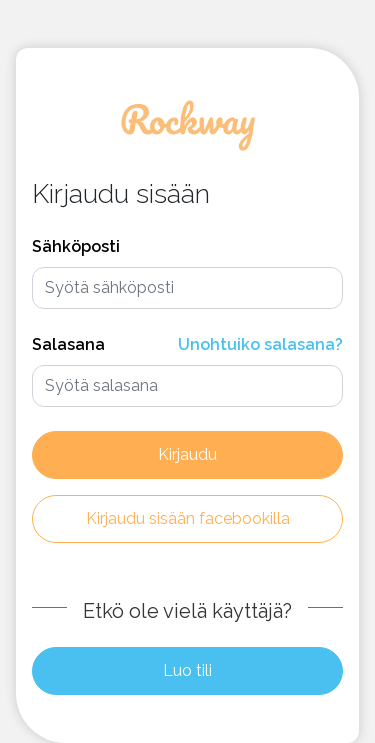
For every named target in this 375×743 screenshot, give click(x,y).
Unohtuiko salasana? (260, 344)
